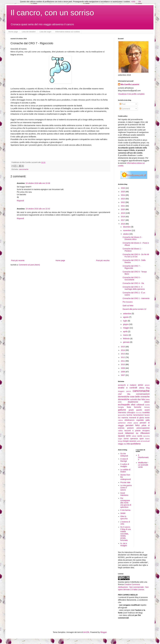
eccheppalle (124, 405)
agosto (126, 317)
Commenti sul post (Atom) (29, 265)
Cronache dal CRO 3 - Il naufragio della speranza (134, 288)
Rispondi (20, 201)
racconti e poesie (132, 431)
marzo (126, 335)
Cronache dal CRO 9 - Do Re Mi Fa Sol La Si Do (136, 256)
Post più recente (18, 260)
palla (148, 420)
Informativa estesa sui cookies (68, 32)
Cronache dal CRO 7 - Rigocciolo (132, 267)
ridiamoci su (132, 433)
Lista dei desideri (29, 32)
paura (136, 423)
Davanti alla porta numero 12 (134, 309)
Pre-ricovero (128, 302)
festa (129, 407)
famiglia (121, 407)
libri (119, 418)
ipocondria (122, 415)
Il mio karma (125, 510)
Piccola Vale (125, 482)
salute (134, 436)
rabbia (120, 431)
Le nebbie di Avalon (125, 471)
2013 (123, 354)
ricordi (121, 433)
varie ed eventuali (143, 441)
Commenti (125, 109)
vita (125, 444)
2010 (123, 364)
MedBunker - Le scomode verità (143, 465)
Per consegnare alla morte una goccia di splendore (126, 503)
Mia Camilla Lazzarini (130, 84)
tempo (120, 441)
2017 (123, 220)
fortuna (147, 407)
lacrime (130, 415)
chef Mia (124, 394)
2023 (123, 199)
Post (122, 104)
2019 (123, 213)
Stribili (123, 513)
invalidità (146, 412)
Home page (13, 32)
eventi (147, 405)
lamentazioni (138, 415)
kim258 (86, 632)
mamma (125, 418)
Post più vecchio (103, 260)
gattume (122, 410)
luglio (125, 321)
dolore (147, 402)
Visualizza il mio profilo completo (131, 94)
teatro (147, 439)
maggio (126, 328)
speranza (134, 439)
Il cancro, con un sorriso (52, 13)
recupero (146, 431)
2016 (123, 224)
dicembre (127, 227)
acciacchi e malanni (127, 385)
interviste (139, 413)
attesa (142, 388)
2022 (123, 202)
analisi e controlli (128, 388)
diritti (120, 402)
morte (147, 418)
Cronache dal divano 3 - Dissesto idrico (132, 238)
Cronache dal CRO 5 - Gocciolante (132, 279)
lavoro (147, 415)
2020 (123, 209)
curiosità (133, 399)
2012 (123, 357)
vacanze (133, 441)
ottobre (126, 234)
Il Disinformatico (143, 457)
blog (148, 388)
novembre (127, 230)
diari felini (141, 399)
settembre (127, 314)
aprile (126, 331)
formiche (138, 407)
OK (140, 2)
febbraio (127, 339)
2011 (123, 361)
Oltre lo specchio (124, 518)
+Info (133, 2)
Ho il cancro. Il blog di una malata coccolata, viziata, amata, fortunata (126, 534)
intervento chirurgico (126, 412)
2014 (123, 350)
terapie (126, 441)
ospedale (140, 420)
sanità (140, 436)
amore (147, 385)
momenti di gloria (136, 418)
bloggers (121, 391)
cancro (129, 391)
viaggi (120, 444)
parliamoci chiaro (125, 423)
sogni (120, 439)
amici (141, 385)
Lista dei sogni (45, 32)
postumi (130, 428)
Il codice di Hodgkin (125, 465)
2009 (123, 368)
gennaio (127, 342)
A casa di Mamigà (124, 460)
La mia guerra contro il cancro (126, 488)
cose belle (135, 397)
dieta (148, 400)
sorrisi (126, 439)
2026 (123, 188)
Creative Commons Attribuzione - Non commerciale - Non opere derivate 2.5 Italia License (133, 587)
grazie (131, 410)
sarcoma (146, 436)
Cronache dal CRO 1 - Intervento (136, 298)
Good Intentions (124, 494)
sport (142, 439)
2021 (123, 206)
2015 (123, 347)
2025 (123, 192)
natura (120, 420)
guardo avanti (143, 410)
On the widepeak (124, 455)
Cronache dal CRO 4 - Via (133, 283)
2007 (123, 375)
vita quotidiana (134, 444)
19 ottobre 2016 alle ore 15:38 (38, 183)
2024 (123, 195)
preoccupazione (143, 428)
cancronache (24, 169)
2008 (123, 372)
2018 (123, 217)
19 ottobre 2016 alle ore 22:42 (38, 209)
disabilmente (133, 402)
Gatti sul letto (128, 306)
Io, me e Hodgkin (124, 544)
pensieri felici (133, 425)
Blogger (104, 632)
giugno (126, 324)
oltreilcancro (130, 420)
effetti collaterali (138, 405)
